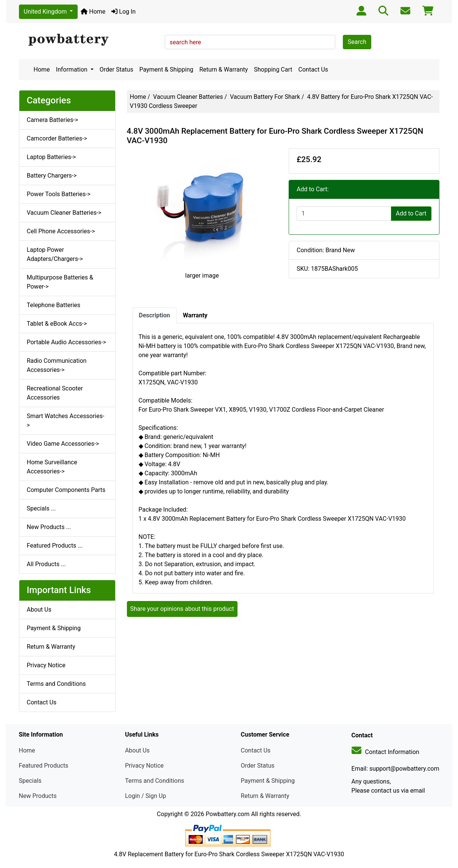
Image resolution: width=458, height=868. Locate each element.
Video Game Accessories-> (63, 444)
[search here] (250, 42)
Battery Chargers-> (52, 176)
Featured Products (44, 766)
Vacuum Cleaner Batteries (188, 97)
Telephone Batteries (54, 305)
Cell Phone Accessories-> (61, 231)
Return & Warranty (224, 69)
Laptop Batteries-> (52, 157)
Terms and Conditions (56, 684)
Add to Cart (411, 213)
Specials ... (41, 508)
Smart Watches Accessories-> (66, 421)
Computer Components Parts (66, 490)
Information (73, 69)
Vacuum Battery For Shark (265, 97)
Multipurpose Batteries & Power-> (60, 282)
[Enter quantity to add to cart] (344, 214)
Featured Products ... (55, 546)
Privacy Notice (46, 665)
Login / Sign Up (146, 796)
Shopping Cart (273, 69)
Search (357, 42)
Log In (123, 12)
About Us (39, 610)
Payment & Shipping (166, 69)
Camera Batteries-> (53, 120)
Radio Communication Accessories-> (57, 365)
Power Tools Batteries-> (59, 194)
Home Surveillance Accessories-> (52, 467)
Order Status (116, 69)
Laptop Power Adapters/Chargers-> (55, 254)
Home (93, 12)
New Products (38, 796)
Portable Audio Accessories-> (67, 342)
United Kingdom (46, 12)
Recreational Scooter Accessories (55, 393)
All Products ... (46, 564)
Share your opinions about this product (182, 609)
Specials (30, 781)
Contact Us (313, 69)
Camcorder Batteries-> (57, 138)
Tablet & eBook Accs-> (57, 324)
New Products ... (49, 527)
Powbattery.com (228, 814)
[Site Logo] (89, 40)
